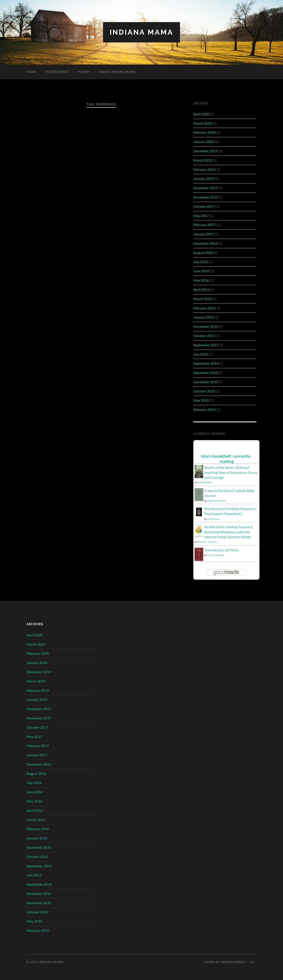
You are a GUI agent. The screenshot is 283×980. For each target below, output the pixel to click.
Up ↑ (253, 962)
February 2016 (204, 308)
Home (31, 72)
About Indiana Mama (117, 72)
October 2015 (204, 336)
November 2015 (206, 326)
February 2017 (204, 225)
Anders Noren (233, 962)
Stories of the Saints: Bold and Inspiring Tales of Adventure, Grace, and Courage (231, 472)
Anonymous (213, 519)
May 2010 (201, 400)
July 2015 (201, 354)
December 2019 (205, 151)
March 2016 (203, 299)
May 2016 (201, 280)
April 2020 (201, 114)
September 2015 (206, 345)
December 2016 (205, 243)
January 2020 (204, 142)
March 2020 (203, 123)
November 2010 (206, 382)
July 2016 (201, 262)
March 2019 (203, 160)
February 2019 (204, 169)
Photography (57, 72)
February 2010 (204, 409)
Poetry (84, 72)
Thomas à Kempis (215, 555)
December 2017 (205, 188)
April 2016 (201, 289)
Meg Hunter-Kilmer (217, 501)
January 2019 (204, 178)
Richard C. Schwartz (207, 542)
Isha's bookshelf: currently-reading (226, 459)
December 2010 (205, 373)
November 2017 (206, 197)
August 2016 (203, 253)
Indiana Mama (141, 32)
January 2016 (204, 317)
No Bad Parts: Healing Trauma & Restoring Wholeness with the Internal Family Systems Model (228, 532)
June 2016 (201, 271)
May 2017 (201, 216)
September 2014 (206, 363)
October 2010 (204, 391)
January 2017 (204, 234)
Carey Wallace (205, 482)
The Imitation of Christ (221, 550)
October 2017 (204, 206)
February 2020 (204, 132)
